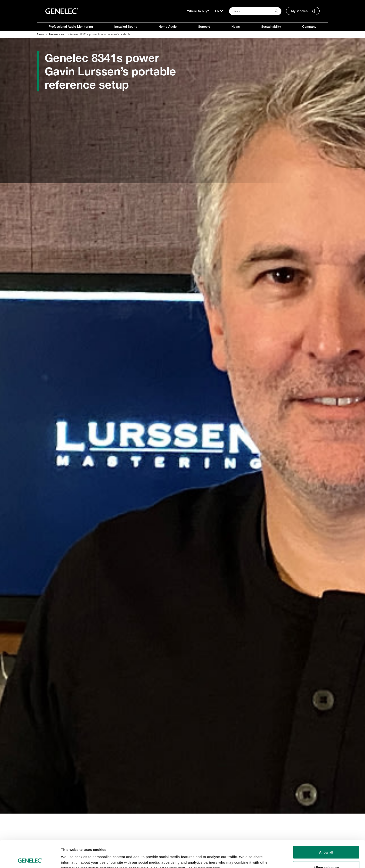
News (236, 27)
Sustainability (271, 27)
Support (204, 27)
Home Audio (168, 27)
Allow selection (326, 840)
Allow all (326, 825)
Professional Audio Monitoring (71, 27)
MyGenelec (299, 11)
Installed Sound (126, 27)
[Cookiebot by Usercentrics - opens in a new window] (30, 859)
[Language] (219, 11)
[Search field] (255, 11)
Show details (244, 856)
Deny (326, 856)
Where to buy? (198, 11)
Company (309, 27)
